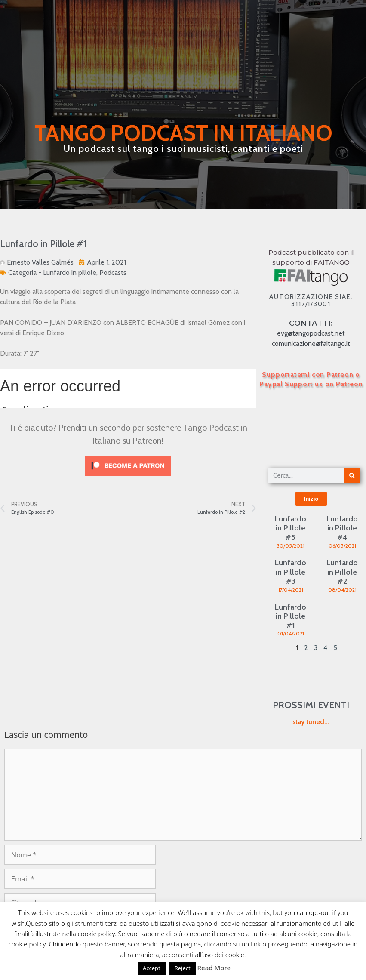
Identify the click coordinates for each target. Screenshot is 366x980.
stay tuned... (311, 722)
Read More (214, 968)
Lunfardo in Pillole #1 (291, 616)
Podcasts (113, 273)
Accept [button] (152, 968)
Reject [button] (183, 968)
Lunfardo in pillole (70, 273)
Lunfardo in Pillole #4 (342, 528)
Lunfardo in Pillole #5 (291, 528)
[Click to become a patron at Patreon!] (128, 478)
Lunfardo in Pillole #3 (291, 572)
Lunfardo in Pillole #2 (342, 572)
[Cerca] (352, 476)
